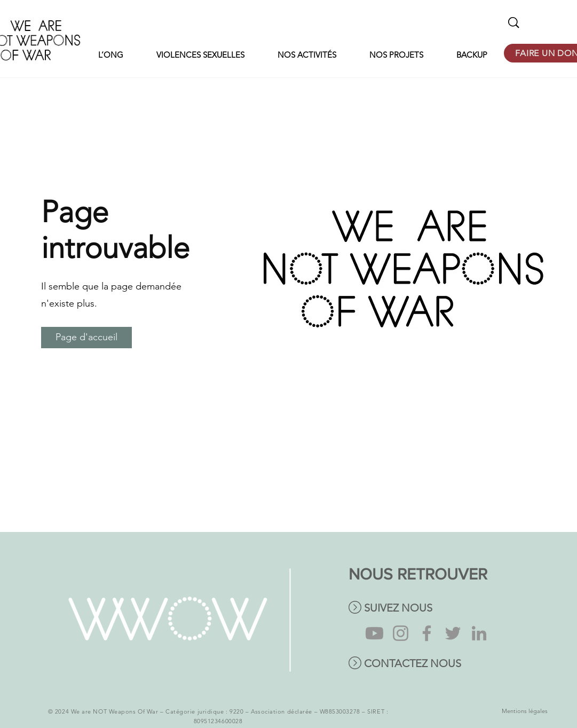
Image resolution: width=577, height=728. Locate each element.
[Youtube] (374, 633)
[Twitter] (453, 633)
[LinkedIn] (479, 633)
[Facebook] (427, 633)
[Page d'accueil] (86, 338)
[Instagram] (401, 633)
